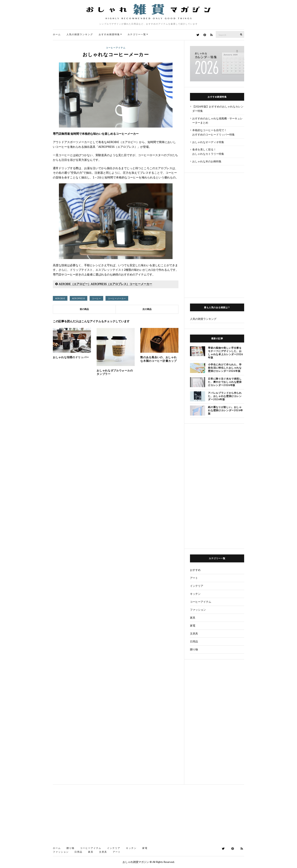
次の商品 (147, 309)
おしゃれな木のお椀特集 (207, 161)
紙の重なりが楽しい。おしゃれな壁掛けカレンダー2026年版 (225, 410)
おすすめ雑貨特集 (109, 34)
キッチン (195, 594)
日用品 (194, 641)
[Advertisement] (217, 235)
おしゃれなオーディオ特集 (208, 142)
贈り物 (194, 649)
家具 (193, 618)
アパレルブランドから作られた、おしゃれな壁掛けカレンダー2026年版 (225, 396)
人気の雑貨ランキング (80, 34)
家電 (193, 626)
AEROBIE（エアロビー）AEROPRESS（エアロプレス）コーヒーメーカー (105, 284)
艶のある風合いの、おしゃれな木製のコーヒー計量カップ (158, 359)
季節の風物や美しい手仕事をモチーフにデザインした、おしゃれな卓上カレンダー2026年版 (225, 353)
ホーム (57, 34)
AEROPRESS (79, 298)
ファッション (198, 610)
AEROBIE (60, 298)
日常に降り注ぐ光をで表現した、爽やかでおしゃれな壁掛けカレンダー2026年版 (225, 382)
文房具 (194, 633)
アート (194, 578)
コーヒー (96, 298)
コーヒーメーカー (117, 298)
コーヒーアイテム (116, 48)
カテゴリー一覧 (137, 34)
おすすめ (195, 570)
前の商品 (84, 309)
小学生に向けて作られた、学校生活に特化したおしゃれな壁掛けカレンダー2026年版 (225, 368)
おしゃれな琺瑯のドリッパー (71, 357)
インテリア (197, 586)
